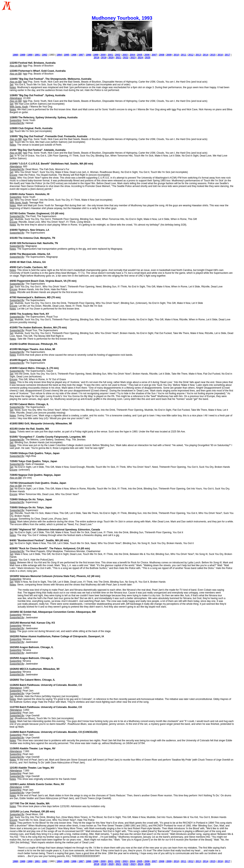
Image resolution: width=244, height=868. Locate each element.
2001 (110, 55)
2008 (162, 55)
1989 (23, 55)
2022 (126, 58)
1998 (89, 55)
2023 (133, 58)
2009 (169, 55)
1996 (74, 55)
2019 (104, 58)
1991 (37, 55)
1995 (66, 55)
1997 (81, 55)
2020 (111, 58)
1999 (96, 55)
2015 (213, 55)
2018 (96, 58)
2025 (148, 58)
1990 (30, 55)
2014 (206, 55)
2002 (118, 55)
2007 (154, 55)
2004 (132, 55)
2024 (140, 58)
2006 (147, 55)
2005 (140, 55)
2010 (176, 55)
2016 (220, 55)
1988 (15, 55)
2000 (103, 55)
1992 (45, 55)
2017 (227, 55)
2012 (191, 55)
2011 (184, 55)
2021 (118, 58)
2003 (125, 55)
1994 (59, 55)
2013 (198, 55)
